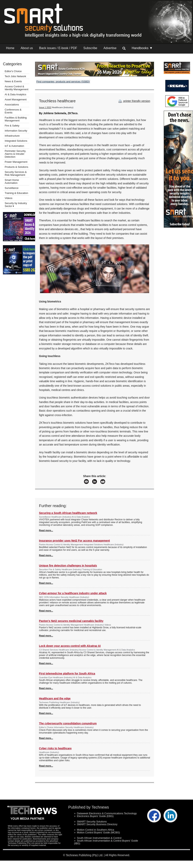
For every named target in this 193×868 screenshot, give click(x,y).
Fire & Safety (12, 126)
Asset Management (16, 99)
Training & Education (16, 193)
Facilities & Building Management (16, 119)
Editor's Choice (13, 71)
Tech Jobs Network (15, 76)
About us (27, 48)
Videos (9, 198)
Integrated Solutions (16, 141)
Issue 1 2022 (45, 107)
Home (10, 48)
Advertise (110, 48)
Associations (12, 105)
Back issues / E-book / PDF (58, 48)
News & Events (13, 81)
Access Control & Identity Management (16, 88)
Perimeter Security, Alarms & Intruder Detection (15, 154)
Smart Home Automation (12, 181)
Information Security (16, 131)
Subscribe (90, 48)
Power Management (16, 162)
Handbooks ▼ (142, 48)
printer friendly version (134, 101)
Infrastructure (12, 136)
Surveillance (12, 188)
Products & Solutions (16, 167)
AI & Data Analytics (15, 94)
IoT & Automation (14, 146)
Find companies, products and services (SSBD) (63, 82)
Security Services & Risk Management (16, 173)
